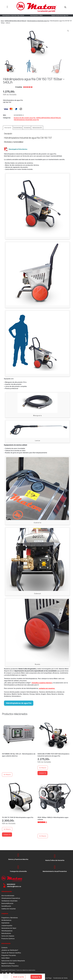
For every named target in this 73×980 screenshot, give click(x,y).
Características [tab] (18, 128)
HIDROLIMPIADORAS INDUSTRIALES (15, 21)
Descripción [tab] (8, 128)
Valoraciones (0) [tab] (37, 128)
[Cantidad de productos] (6, 977)
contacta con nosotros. (47, 688)
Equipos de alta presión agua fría (25, 118)
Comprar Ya (36, 977)
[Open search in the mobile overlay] (65, 7)
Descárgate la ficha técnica (16, 149)
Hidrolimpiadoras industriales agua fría (38, 21)
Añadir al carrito (18, 977)
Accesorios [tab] (27, 128)
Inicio (2, 21)
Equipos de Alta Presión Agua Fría (60, 15)
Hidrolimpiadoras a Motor (37, 15)
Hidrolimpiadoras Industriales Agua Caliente (13, 15)
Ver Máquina (7, 774)
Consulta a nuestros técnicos (42, 683)
